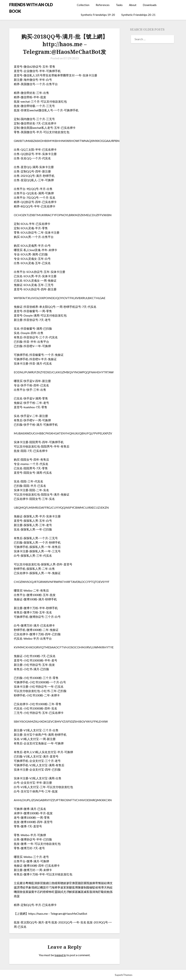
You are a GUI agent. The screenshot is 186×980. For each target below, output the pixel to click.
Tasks (119, 5)
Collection (83, 5)
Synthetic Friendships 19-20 (98, 15)
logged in (60, 955)
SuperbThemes (124, 975)
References (103, 5)
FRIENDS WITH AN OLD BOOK (31, 8)
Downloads (150, 5)
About (133, 5)
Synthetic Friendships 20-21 (138, 15)
